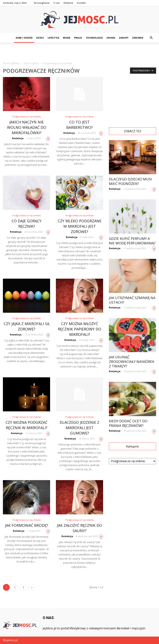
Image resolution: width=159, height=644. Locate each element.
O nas (57, 3)
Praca (78, 38)
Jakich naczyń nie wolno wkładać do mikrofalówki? (27, 127)
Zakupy (124, 38)
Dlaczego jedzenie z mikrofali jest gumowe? (79, 428)
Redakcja (18, 138)
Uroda (111, 38)
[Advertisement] (79, 52)
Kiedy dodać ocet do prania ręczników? (128, 423)
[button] (151, 38)
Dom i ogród (24, 38)
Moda (67, 38)
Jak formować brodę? (27, 525)
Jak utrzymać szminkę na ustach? (132, 300)
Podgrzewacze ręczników (27, 117)
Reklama (68, 3)
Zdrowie (138, 38)
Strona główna (42, 3)
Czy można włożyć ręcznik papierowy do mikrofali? (79, 329)
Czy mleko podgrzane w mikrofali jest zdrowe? (80, 226)
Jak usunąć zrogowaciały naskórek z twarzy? (132, 362)
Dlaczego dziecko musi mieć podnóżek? (130, 181)
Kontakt (81, 3)
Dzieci (40, 38)
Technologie (94, 38)
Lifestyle (53, 38)
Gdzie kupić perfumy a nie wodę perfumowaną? (132, 241)
